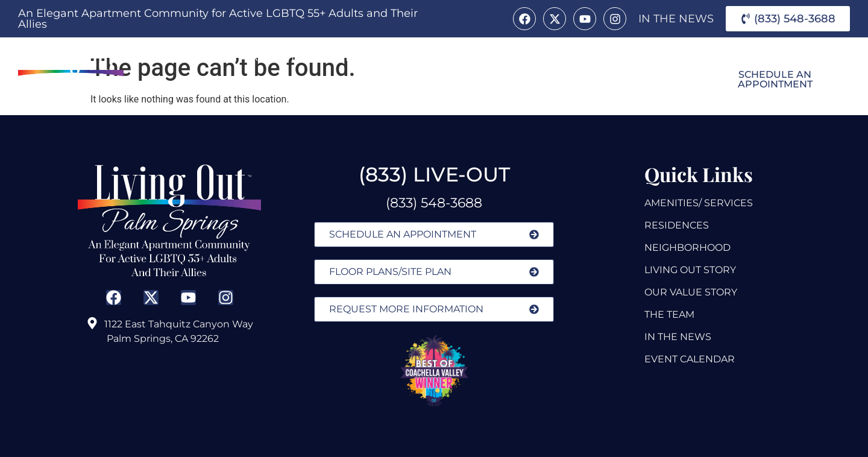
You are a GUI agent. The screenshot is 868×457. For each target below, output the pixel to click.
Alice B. (508, 57)
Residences (436, 57)
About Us (197, 58)
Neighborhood (208, 85)
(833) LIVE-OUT (434, 174)
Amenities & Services (317, 58)
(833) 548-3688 (434, 203)
